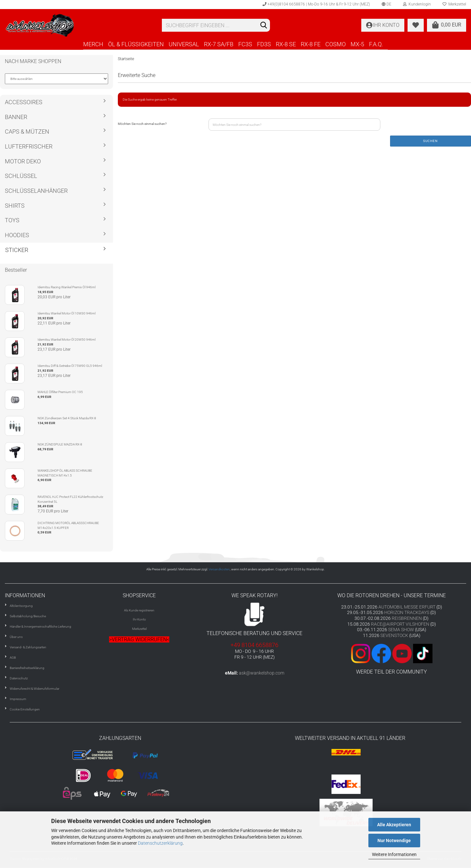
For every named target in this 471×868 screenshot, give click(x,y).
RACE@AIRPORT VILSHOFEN (401, 624)
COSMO (336, 44)
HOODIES (17, 235)
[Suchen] (264, 26)
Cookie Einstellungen (25, 709)
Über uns (16, 637)
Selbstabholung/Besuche (28, 616)
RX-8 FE (311, 44)
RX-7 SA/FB (219, 44)
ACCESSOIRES (24, 102)
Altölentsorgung (21, 606)
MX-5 (357, 44)
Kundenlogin (417, 4)
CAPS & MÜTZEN (27, 132)
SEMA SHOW (401, 630)
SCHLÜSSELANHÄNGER (36, 191)
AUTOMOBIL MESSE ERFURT (407, 607)
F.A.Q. (376, 44)
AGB (13, 658)
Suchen (430, 141)
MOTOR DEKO (23, 161)
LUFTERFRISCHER (29, 146)
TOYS (12, 220)
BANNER (16, 117)
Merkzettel (139, 629)
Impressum (18, 699)
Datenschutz (19, 678)
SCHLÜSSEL (21, 176)
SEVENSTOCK (394, 635)
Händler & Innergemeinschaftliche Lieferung (40, 626)
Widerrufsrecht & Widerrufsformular (34, 689)
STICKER (17, 250)
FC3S (245, 44)
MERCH (93, 44)
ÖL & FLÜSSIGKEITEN (136, 44)
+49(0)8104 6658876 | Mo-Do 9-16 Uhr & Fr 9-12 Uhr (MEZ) (316, 4)
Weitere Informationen (394, 854)
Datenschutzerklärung (160, 843)
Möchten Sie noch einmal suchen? (142, 124)
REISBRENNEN (407, 618)
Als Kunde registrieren (139, 610)
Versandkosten (219, 569)
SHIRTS (15, 206)
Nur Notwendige (394, 841)
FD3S (264, 44)
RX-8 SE (286, 44)
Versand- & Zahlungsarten (28, 647)
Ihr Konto (139, 619)
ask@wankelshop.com (262, 673)
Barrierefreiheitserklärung (27, 668)
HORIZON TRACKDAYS (407, 612)
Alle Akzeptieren (394, 825)
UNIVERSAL (184, 44)
